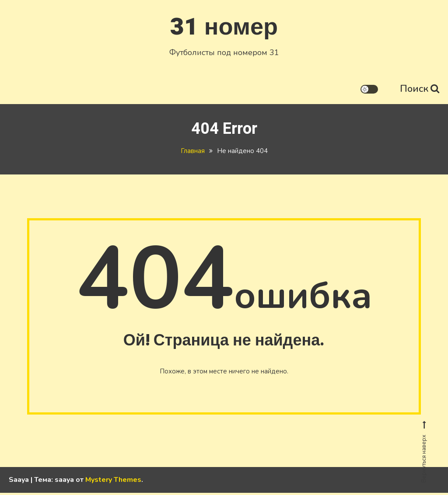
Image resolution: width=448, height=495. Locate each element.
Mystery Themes (113, 482)
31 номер (224, 26)
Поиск (420, 87)
